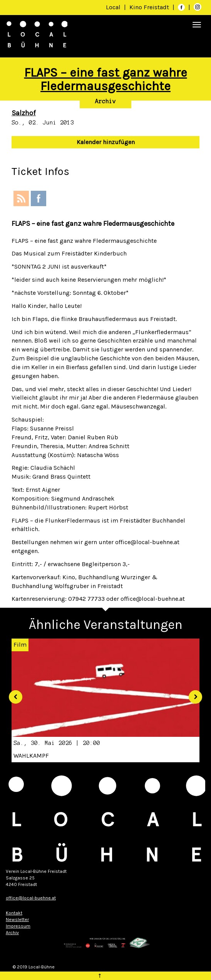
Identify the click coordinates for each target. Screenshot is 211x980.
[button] (13, 694)
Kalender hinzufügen (106, 142)
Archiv (105, 101)
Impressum (18, 926)
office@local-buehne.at (31, 898)
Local (113, 7)
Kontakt (14, 913)
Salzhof (24, 113)
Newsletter (17, 919)
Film (20, 645)
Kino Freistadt (150, 7)
